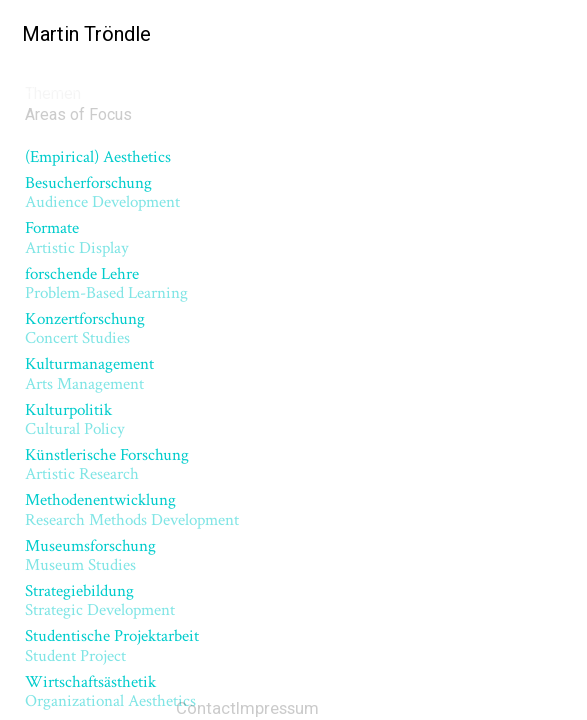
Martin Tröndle (80, 34)
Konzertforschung (89, 168)
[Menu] (556, 35)
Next (494, 263)
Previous (106, 263)
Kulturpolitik (64, 197)
